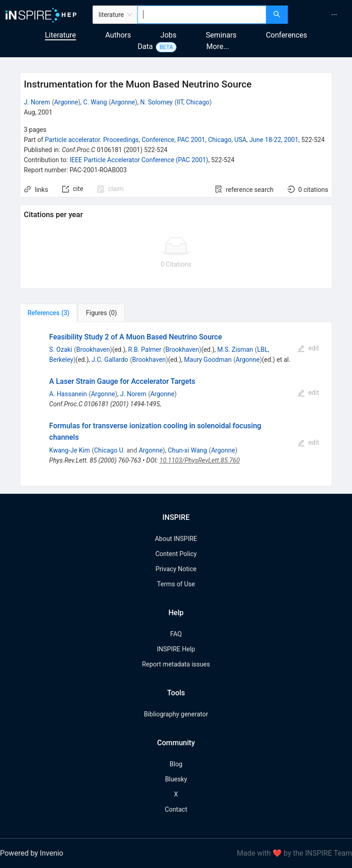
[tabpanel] (176, 404)
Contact (176, 809)
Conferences (286, 35)
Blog (176, 764)
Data (145, 46)
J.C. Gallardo (110, 360)
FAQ (176, 634)
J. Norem (37, 102)
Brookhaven (93, 349)
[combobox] (202, 15)
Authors (118, 35)
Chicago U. (109, 450)
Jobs (168, 35)
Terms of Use (176, 584)
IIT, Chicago (193, 102)
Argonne (66, 102)
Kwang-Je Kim (69, 450)
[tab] (48, 313)
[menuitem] (334, 15)
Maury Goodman (208, 360)
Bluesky (176, 779)
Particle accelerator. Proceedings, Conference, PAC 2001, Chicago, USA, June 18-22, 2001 (172, 140)
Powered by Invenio (32, 853)
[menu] (321, 15)
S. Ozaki (60, 349)
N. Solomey (157, 102)
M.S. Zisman (235, 349)
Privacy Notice (176, 569)
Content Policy (176, 554)
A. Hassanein (68, 394)
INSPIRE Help (176, 649)
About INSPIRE (176, 539)
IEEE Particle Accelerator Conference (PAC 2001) (139, 160)
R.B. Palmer (145, 349)
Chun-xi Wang (187, 450)
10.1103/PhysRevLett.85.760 (200, 460)
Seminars (221, 35)
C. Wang (95, 102)
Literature (60, 35)
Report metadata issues (176, 664)
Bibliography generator (176, 714)
